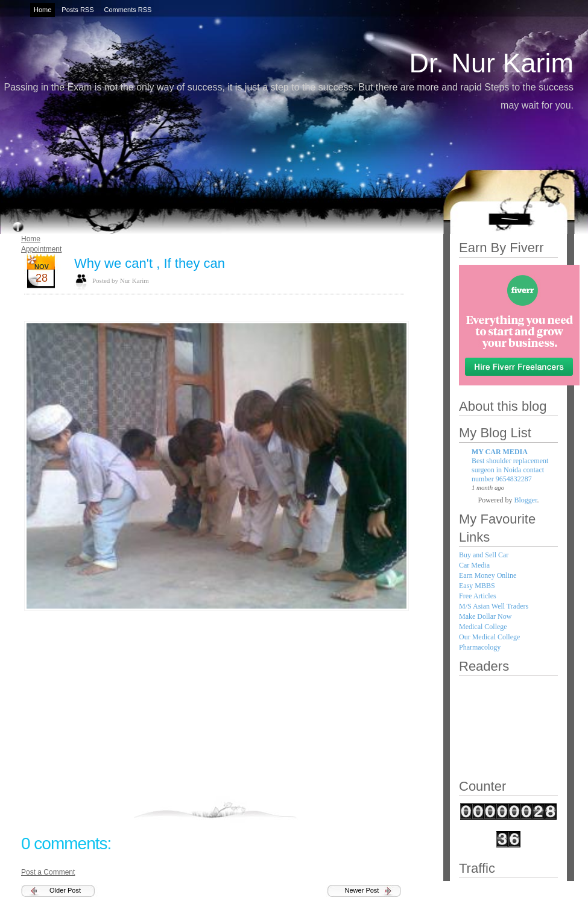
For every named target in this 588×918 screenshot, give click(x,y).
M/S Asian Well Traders (494, 606)
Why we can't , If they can (150, 263)
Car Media (474, 565)
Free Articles (478, 596)
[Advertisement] (214, 710)
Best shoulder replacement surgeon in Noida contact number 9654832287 (510, 470)
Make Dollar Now (485, 616)
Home (31, 239)
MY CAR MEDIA (500, 452)
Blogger (526, 500)
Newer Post (362, 890)
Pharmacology (480, 647)
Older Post (65, 890)
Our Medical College (489, 637)
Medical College (483, 627)
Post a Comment (48, 872)
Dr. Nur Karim (491, 63)
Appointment (41, 249)
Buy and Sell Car (484, 555)
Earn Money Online (488, 575)
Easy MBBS (477, 586)
